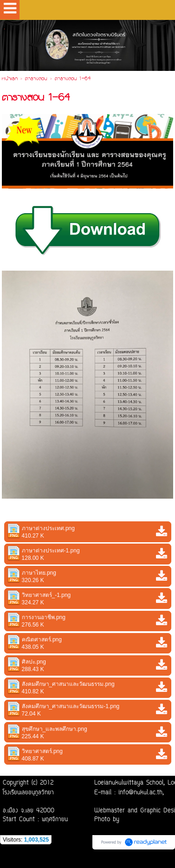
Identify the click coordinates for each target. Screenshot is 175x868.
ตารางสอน (36, 79)
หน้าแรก (10, 79)
